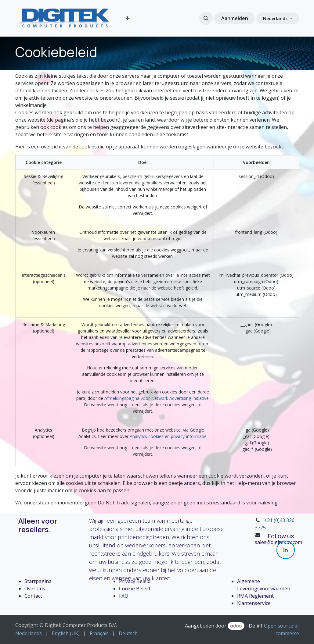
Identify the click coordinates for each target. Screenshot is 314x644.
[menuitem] (128, 18)
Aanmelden (235, 18)
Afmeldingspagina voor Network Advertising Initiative (157, 398)
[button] (206, 18)
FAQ (124, 596)
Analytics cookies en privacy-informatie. (169, 436)
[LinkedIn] (286, 550)
